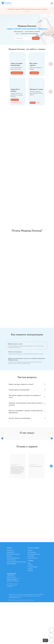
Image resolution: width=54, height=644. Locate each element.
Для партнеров (31, 556)
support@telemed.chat (12, 574)
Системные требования (33, 567)
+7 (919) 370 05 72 (11, 575)
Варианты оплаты (10, 552)
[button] (17, 103)
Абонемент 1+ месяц (36, 89)
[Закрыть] (53, 8)
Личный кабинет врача (32, 558)
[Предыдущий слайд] (2, 438)
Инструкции (30, 569)
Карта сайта (30, 570)
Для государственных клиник (34, 554)
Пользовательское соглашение (13, 554)
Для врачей (30, 550)
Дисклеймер (9, 556)
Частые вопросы (10, 550)
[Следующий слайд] (51, 64)
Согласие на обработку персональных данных (16, 562)
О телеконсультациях (11, 560)
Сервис (29, 563)
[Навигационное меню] (52, 3)
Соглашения (30, 565)
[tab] (27, 346)
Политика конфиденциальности (13, 558)
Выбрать (36, 38)
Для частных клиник (32, 552)
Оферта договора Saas (12, 564)
